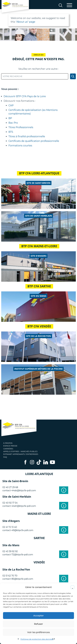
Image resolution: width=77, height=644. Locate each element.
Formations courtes (20, 146)
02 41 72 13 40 (10, 527)
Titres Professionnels (21, 127)
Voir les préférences (38, 632)
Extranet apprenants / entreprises (21, 454)
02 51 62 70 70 (10, 576)
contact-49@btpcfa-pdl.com (18, 530)
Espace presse (10, 446)
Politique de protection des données (37, 639)
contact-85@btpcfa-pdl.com (18, 579)
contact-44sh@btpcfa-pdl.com (19, 506)
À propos (8, 443)
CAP (11, 105)
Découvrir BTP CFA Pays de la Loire (25, 96)
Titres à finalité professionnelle (27, 136)
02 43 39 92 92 (10, 551)
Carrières (8, 449)
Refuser (38, 624)
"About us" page (25, 22)
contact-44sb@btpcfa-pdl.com (19, 490)
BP (10, 118)
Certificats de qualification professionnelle (34, 141)
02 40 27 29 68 (10, 487)
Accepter (38, 616)
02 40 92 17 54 (10, 503)
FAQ (5, 457)
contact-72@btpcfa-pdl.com (18, 555)
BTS (11, 132)
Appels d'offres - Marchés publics (20, 451)
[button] (72, 587)
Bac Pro (13, 123)
